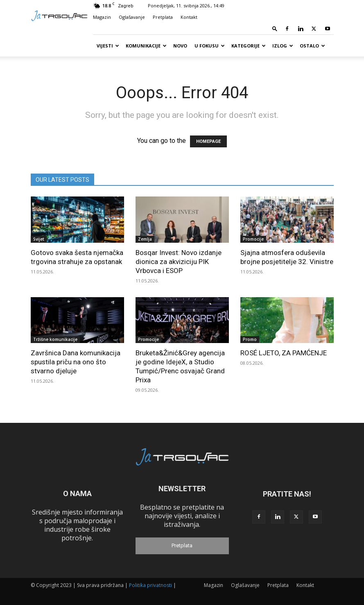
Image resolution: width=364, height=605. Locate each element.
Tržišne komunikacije (55, 339)
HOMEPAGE (208, 141)
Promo (250, 339)
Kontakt (189, 17)
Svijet (39, 239)
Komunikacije (146, 46)
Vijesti (108, 46)
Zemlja (145, 239)
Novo (180, 46)
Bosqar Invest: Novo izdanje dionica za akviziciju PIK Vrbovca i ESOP (179, 262)
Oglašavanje (132, 17)
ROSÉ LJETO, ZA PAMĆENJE (284, 353)
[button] (275, 28)
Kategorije (249, 46)
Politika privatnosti (150, 585)
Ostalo (312, 46)
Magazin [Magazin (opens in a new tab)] (102, 17)
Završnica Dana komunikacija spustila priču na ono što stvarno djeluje (76, 362)
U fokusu (210, 46)
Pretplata (163, 17)
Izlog (283, 46)
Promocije (253, 239)
